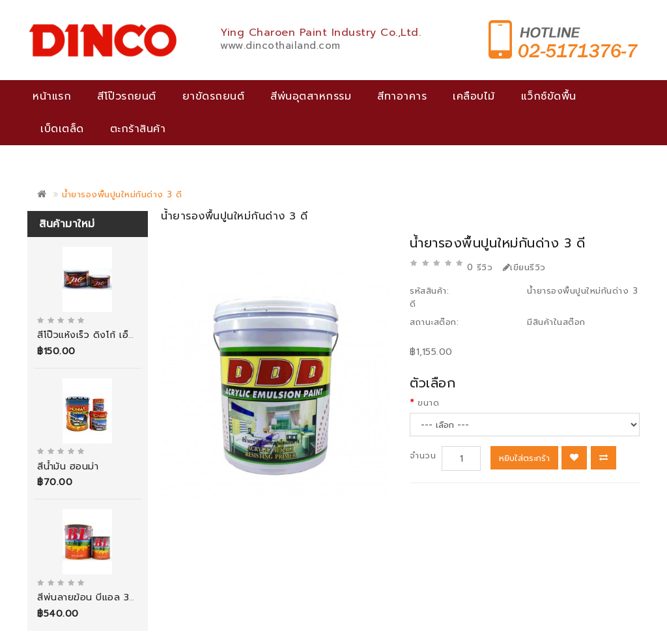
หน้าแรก (52, 96)
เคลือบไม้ (474, 96)
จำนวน (423, 455)
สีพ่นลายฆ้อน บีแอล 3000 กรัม (104, 597)
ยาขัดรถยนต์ (214, 96)
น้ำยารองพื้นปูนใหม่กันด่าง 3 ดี (122, 194)
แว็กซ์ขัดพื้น (549, 96)
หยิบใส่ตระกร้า (524, 458)
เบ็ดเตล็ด (62, 129)
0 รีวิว (480, 267)
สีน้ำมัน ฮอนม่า (68, 467)
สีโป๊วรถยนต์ (127, 96)
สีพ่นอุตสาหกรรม (311, 96)
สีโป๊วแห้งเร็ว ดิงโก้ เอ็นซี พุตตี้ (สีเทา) (116, 335)
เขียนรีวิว (524, 267)
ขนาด (428, 403)
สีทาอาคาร (402, 96)
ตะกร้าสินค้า (138, 129)
